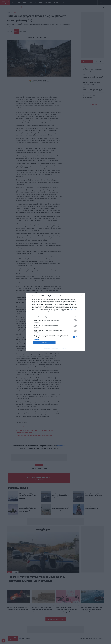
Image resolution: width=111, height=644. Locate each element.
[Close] (82, 296)
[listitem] (55, 317)
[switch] (75, 320)
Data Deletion (47, 348)
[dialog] (55, 322)
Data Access (55, 348)
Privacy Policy (64, 348)
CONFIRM (44, 343)
